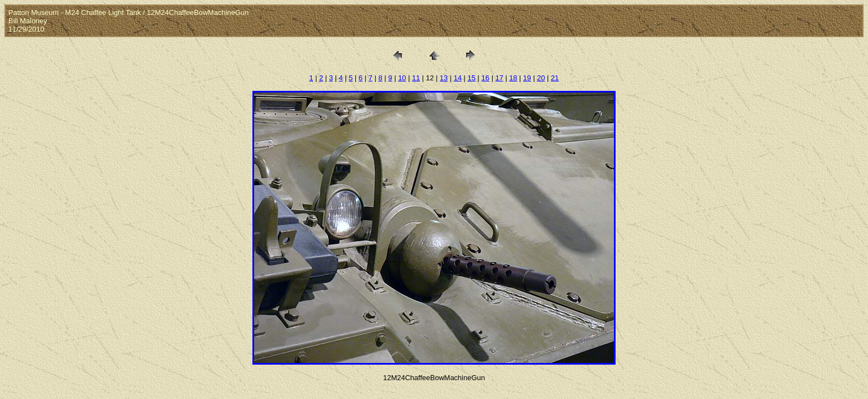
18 (513, 78)
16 (485, 78)
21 (555, 78)
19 (527, 78)
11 (416, 78)
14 (457, 78)
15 (472, 78)
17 (499, 78)
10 (402, 78)
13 (443, 78)
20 (541, 78)
